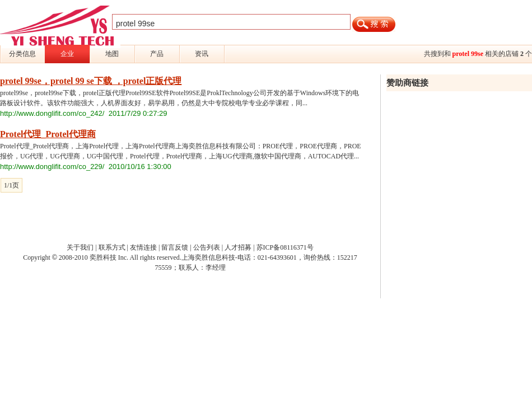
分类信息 (22, 54)
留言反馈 (175, 247)
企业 (67, 54)
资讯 (202, 54)
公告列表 (207, 247)
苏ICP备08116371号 (285, 247)
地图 (112, 54)
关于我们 (80, 247)
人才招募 (238, 247)
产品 (157, 54)
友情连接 (143, 247)
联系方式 (112, 247)
